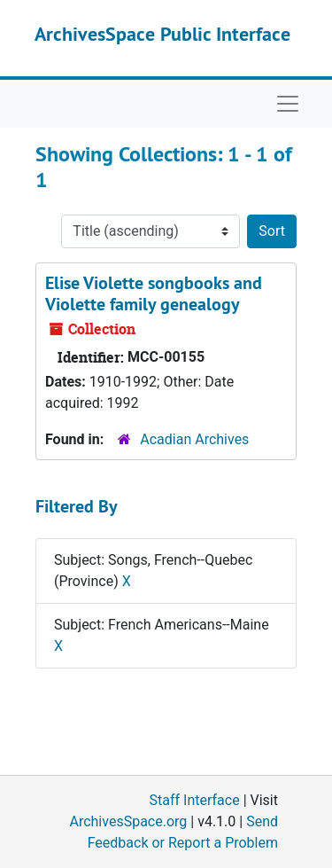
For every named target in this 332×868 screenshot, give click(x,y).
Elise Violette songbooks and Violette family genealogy (154, 293)
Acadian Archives (194, 439)
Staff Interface (195, 800)
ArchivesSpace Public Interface (162, 34)
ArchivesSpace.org (128, 821)
